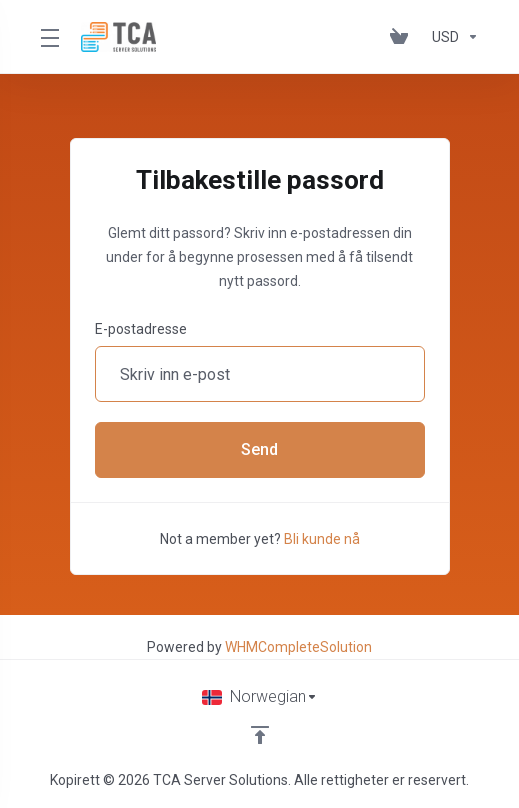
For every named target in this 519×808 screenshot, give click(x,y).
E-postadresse (141, 329)
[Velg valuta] (451, 37)
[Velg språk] (260, 697)
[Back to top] (260, 735)
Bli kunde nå (322, 539)
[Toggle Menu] (48, 37)
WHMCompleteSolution (298, 647)
